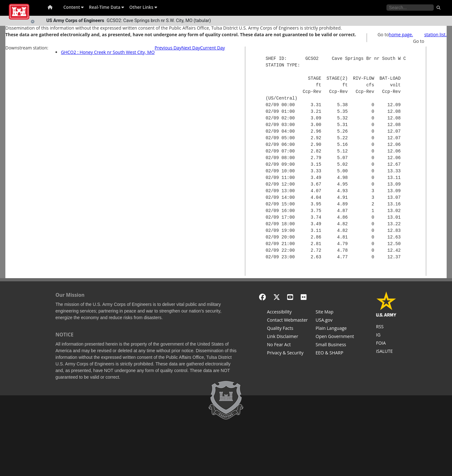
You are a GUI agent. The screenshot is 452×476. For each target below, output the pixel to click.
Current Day (213, 48)
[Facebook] (262, 297)
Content (74, 7)
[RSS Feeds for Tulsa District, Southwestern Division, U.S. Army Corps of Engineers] (386, 327)
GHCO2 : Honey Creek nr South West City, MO (108, 52)
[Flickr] (304, 297)
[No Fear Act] (287, 345)
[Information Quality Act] (287, 329)
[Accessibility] (287, 313)
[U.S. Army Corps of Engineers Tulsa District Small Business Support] (335, 345)
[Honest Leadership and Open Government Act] (335, 337)
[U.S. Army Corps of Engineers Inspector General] (386, 335)
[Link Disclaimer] (287, 337)
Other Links (143, 7)
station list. (435, 34)
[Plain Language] (335, 329)
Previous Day (168, 48)
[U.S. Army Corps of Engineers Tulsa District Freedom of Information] (386, 344)
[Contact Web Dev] (287, 321)
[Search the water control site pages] (410, 8)
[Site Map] (335, 313)
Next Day (191, 48)
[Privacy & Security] (287, 353)
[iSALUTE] (386, 352)
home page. (401, 34)
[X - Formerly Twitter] (277, 297)
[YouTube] (290, 297)
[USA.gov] (335, 321)
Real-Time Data (107, 7)
